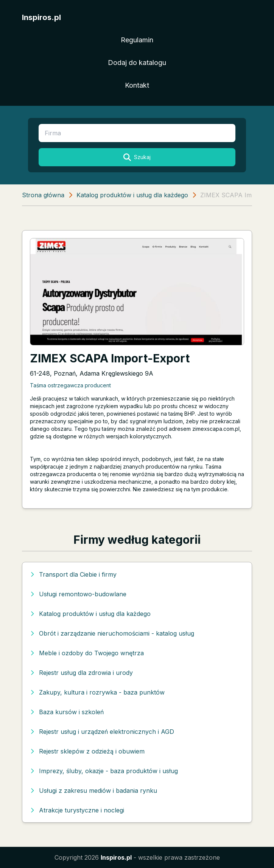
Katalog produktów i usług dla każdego (132, 195)
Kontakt (137, 85)
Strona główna (43, 195)
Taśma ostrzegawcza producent (70, 385)
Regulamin (137, 40)
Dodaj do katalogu (137, 63)
